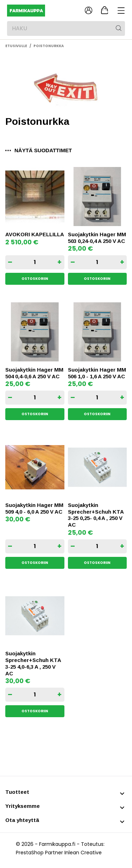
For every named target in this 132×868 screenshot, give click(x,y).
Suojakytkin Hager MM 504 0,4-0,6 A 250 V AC (34, 373)
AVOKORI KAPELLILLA (35, 234)
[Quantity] (35, 262)
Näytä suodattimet (39, 150)
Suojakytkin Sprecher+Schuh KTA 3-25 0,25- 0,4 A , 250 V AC (96, 515)
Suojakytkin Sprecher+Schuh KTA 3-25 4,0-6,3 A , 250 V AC (33, 663)
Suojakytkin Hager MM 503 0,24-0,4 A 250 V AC (97, 238)
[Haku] (66, 28)
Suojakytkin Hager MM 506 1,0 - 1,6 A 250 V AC (97, 373)
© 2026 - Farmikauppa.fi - (48, 844)
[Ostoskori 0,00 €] (105, 11)
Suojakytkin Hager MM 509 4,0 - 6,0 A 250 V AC (34, 508)
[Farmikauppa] (38, 11)
